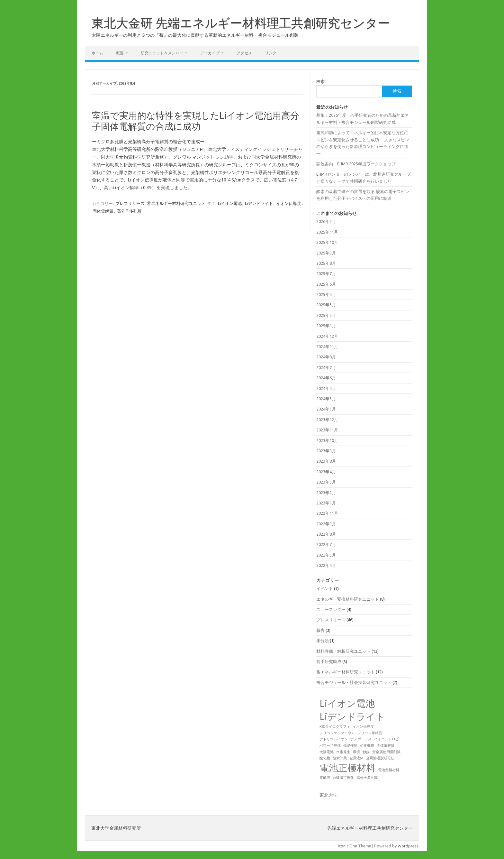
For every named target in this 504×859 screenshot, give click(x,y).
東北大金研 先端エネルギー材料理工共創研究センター (241, 23)
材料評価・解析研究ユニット (343, 651)
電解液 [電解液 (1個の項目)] (325, 778)
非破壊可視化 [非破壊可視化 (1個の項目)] (343, 778)
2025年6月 (326, 284)
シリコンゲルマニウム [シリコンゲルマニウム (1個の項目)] (337, 733)
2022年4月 (326, 565)
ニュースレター (331, 609)
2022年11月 (327, 513)
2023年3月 (326, 482)
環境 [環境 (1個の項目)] (356, 752)
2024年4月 (326, 388)
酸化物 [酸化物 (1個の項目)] (325, 758)
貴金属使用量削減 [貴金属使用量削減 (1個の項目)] (386, 752)
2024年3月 (326, 399)
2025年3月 (326, 305)
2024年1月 (326, 409)
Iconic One (347, 846)
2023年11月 (327, 430)
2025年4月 (326, 294)
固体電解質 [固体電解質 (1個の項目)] (386, 745)
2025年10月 (327, 242)
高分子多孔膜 (129, 211)
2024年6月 (326, 378)
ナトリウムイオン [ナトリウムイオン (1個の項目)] (334, 739)
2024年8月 (326, 357)
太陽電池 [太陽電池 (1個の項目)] (327, 752)
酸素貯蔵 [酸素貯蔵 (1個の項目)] (340, 758)
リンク (271, 53)
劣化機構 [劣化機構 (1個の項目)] (367, 745)
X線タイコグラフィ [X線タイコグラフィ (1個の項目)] (335, 726)
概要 (120, 53)
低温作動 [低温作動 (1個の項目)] (350, 745)
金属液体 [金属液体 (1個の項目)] (356, 758)
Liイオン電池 (230, 203)
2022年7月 (326, 544)
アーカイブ (210, 53)
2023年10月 (327, 440)
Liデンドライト (259, 203)
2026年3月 (326, 221)
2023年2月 (326, 493)
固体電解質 (103, 211)
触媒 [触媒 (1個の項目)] (366, 752)
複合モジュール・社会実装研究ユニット (354, 682)
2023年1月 (326, 503)
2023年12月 (327, 420)
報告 (320, 630)
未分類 (323, 641)
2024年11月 (327, 346)
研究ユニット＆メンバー (162, 53)
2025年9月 (326, 253)
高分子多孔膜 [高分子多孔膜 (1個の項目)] (367, 778)
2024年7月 (326, 367)
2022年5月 (326, 555)
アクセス (244, 53)
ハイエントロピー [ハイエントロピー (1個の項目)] (388, 739)
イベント (325, 588)
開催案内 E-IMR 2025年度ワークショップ (356, 164)
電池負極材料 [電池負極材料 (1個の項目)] (389, 770)
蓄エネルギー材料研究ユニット (176, 203)
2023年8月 (326, 461)
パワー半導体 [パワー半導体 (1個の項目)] (330, 745)
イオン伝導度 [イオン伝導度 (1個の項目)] (363, 726)
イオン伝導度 (289, 203)
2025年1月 (326, 326)
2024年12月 (327, 336)
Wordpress (408, 846)
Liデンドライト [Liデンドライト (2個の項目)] (352, 717)
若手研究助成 (329, 661)
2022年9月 (326, 524)
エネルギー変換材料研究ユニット (348, 599)
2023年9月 (326, 451)
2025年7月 (326, 273)
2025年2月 (326, 315)
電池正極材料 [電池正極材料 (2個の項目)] (347, 768)
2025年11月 (327, 232)
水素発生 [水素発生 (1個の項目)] (343, 752)
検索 (320, 81)
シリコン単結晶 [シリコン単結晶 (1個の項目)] (370, 733)
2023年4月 (326, 472)
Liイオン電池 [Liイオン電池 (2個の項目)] (347, 703)
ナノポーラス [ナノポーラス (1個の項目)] (361, 739)
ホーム (97, 53)
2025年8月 (326, 263)
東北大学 (328, 795)
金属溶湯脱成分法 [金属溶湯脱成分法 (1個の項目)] (380, 758)
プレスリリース (130, 203)
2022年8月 (326, 534)
